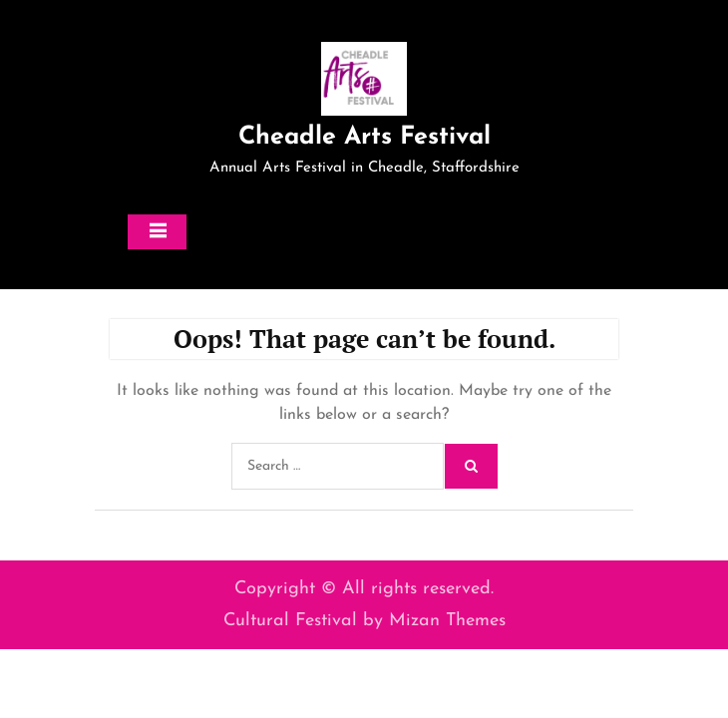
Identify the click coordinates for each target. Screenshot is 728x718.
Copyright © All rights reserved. (364, 589)
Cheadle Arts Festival (364, 137)
